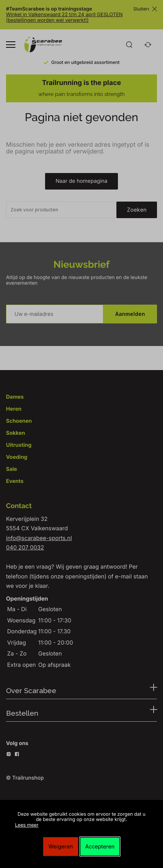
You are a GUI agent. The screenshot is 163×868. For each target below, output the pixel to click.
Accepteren (100, 846)
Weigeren (61, 846)
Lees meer (27, 825)
